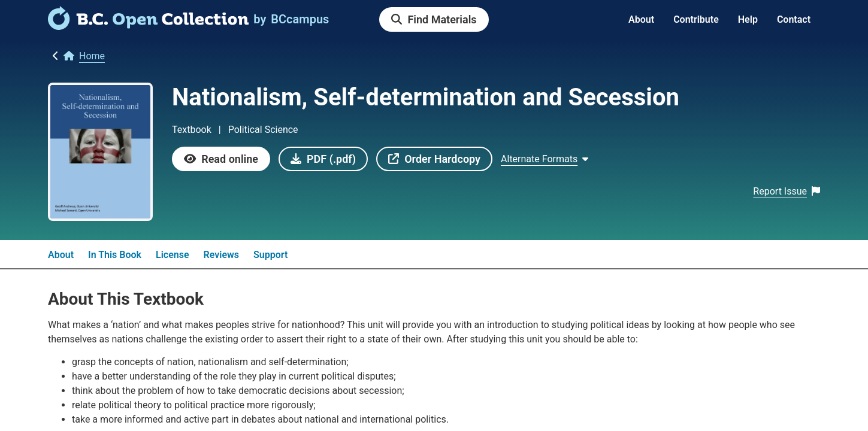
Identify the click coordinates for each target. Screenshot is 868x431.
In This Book (115, 255)
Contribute (696, 19)
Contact (794, 19)
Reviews (222, 255)
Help (748, 19)
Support (270, 255)
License (173, 255)
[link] (148, 26)
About (641, 19)
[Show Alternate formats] (545, 159)
